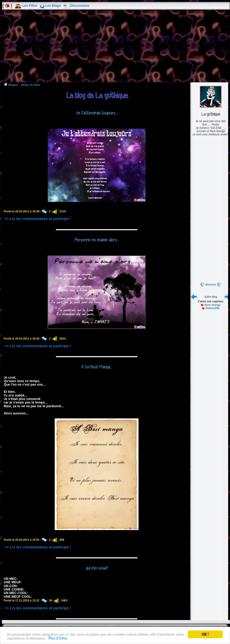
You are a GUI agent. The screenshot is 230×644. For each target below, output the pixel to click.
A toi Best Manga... (97, 367)
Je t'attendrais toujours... (97, 113)
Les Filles (30, 6)
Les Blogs (53, 6)
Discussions (80, 6)
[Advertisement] (115, 49)
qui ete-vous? (97, 568)
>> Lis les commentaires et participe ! (38, 219)
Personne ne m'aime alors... (97, 240)
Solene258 (212, 308)
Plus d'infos (58, 639)
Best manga (213, 305)
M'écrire (211, 285)
